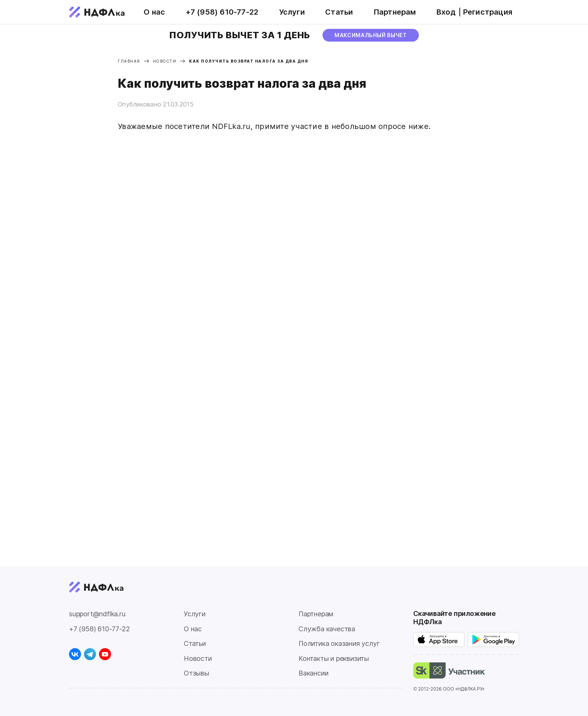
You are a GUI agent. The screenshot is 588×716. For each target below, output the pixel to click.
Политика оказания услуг (339, 643)
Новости (198, 658)
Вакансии (313, 673)
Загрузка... (211, 347)
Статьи (339, 12)
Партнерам (395, 12)
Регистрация (488, 12)
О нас (154, 12)
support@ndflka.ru (97, 614)
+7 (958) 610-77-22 (222, 12)
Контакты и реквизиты (334, 658)
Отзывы (196, 673)
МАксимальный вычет (371, 35)
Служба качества (327, 629)
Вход (446, 12)
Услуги (292, 12)
